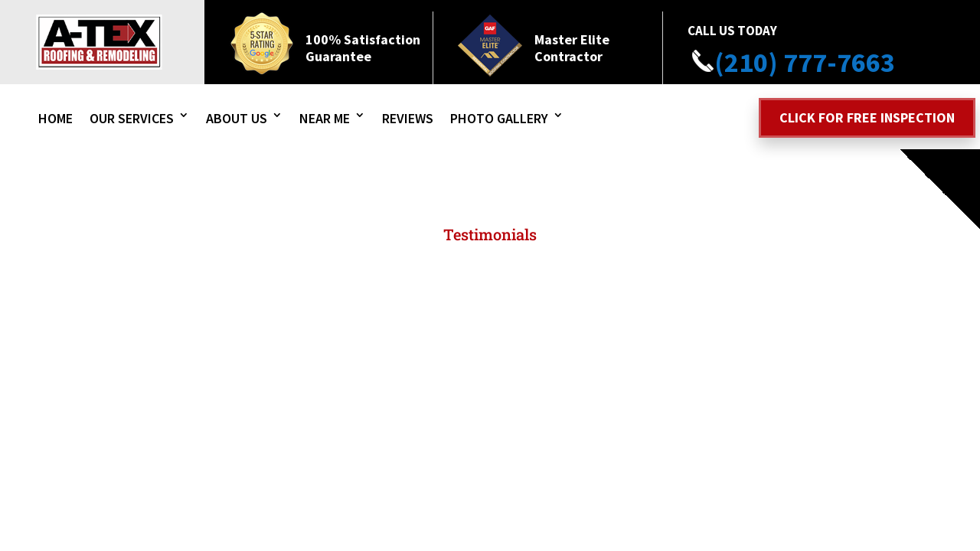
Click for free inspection (867, 117)
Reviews (408, 118)
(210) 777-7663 (791, 62)
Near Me (325, 118)
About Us (237, 118)
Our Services (132, 118)
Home (56, 118)
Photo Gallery (499, 118)
